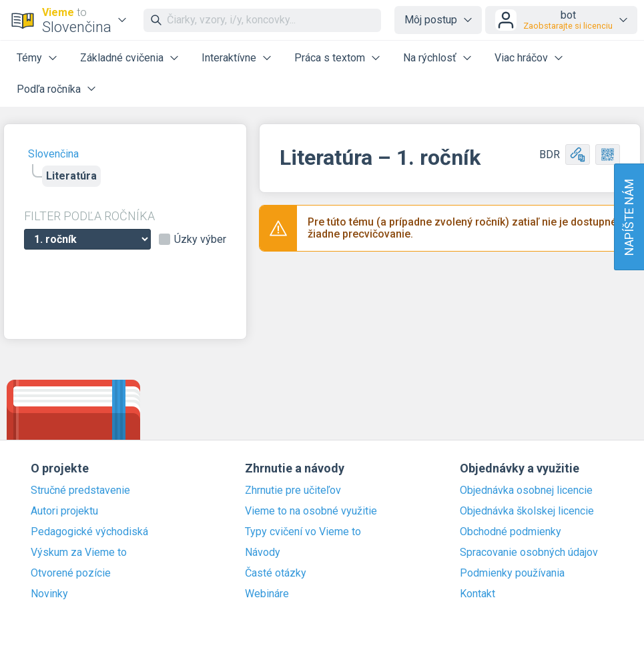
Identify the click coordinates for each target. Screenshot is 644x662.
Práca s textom (330, 58)
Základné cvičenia (122, 58)
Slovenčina (53, 154)
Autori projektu (64, 511)
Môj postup (431, 20)
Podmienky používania (512, 573)
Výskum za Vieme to (79, 553)
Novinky (49, 594)
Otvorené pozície (71, 573)
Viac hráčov (521, 58)
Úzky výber (200, 240)
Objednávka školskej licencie (527, 511)
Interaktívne (229, 58)
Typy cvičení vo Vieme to (303, 532)
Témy (29, 58)
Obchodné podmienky (511, 532)
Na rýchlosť (430, 58)
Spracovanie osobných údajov (529, 553)
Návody (263, 553)
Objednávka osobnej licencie (526, 490)
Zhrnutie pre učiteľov (293, 490)
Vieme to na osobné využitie (311, 511)
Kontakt (477, 594)
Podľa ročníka (49, 89)
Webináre (267, 594)
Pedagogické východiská (89, 532)
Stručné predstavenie (80, 490)
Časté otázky (276, 573)
